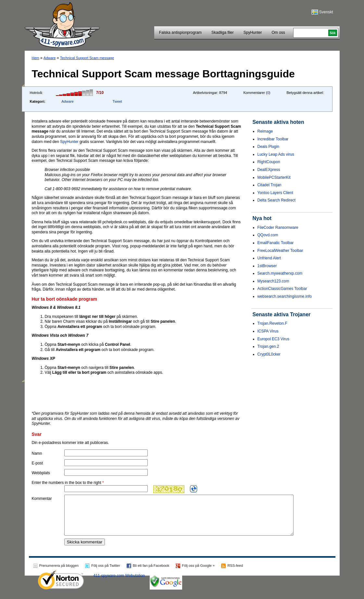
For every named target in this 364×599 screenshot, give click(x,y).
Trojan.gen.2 (268, 346)
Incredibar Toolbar (273, 139)
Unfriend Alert (269, 258)
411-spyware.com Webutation (119, 583)
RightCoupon (269, 162)
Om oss (278, 33)
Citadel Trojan (270, 185)
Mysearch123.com (273, 281)
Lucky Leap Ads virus (276, 154)
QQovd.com (268, 235)
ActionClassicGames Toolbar (282, 289)
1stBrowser (267, 266)
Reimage (265, 131)
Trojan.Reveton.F (272, 323)
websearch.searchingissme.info (285, 296)
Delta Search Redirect (276, 200)
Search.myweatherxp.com (280, 273)
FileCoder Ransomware (278, 228)
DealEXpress (269, 170)
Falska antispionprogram (180, 33)
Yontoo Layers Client (275, 193)
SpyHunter (253, 33)
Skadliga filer (223, 33)
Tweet (117, 101)
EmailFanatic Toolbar (276, 243)
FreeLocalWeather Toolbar (280, 251)
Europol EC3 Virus (274, 339)
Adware (50, 58)
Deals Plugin (268, 147)
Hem (36, 58)
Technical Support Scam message (87, 58)
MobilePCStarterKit (274, 177)
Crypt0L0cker (269, 354)
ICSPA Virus (268, 331)
